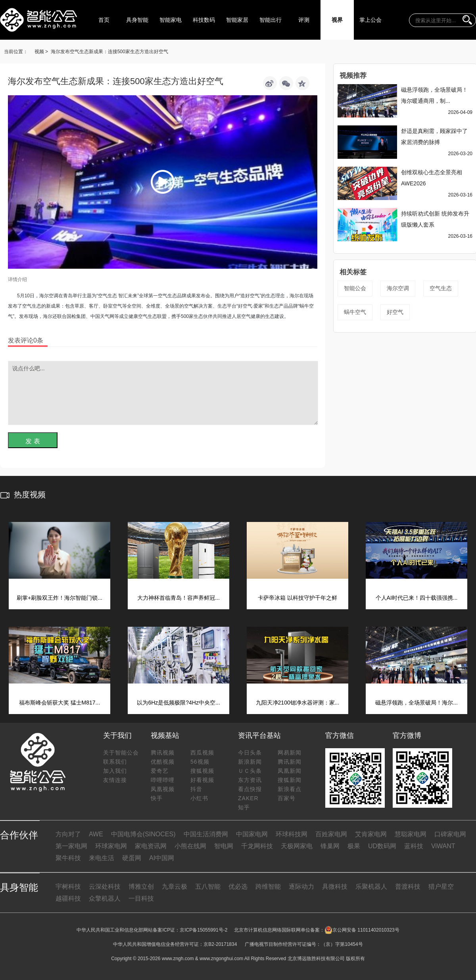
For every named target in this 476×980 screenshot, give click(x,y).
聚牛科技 (68, 858)
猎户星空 (441, 887)
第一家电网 (71, 846)
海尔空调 (398, 288)
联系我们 (115, 762)
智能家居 (237, 20)
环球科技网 (292, 834)
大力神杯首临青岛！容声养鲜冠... (178, 598)
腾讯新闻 (290, 762)
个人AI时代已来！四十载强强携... (417, 598)
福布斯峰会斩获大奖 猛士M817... (60, 703)
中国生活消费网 (206, 834)
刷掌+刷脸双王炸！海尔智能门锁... (59, 598)
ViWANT (443, 846)
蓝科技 (414, 846)
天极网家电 (297, 846)
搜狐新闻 (290, 780)
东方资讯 (250, 780)
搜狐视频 (202, 771)
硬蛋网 (132, 858)
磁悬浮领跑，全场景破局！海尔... (416, 703)
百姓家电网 (331, 834)
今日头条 (250, 753)
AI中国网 (162, 858)
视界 (337, 20)
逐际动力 (301, 887)
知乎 (244, 807)
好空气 (395, 312)
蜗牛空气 (355, 312)
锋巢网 (330, 846)
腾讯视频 (163, 753)
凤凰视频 (163, 789)
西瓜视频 (202, 753)
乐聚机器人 (371, 887)
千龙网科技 (257, 846)
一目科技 (141, 898)
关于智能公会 (121, 753)
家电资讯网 (151, 846)
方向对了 (68, 834)
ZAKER (248, 798)
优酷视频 (163, 762)
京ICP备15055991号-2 (203, 930)
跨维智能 (268, 887)
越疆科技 (68, 898)
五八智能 (208, 887)
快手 (157, 798)
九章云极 (175, 887)
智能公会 (355, 288)
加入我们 (115, 771)
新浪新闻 (250, 762)
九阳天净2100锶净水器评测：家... (298, 703)
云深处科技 (105, 887)
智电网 (224, 846)
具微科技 (335, 887)
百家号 (287, 798)
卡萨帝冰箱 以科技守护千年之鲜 (297, 598)
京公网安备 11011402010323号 (362, 930)
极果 (354, 846)
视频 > (41, 52)
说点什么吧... (163, 393)
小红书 (199, 798)
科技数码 (204, 20)
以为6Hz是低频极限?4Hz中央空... (178, 703)
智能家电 (171, 20)
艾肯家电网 (371, 834)
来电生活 (102, 858)
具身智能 (137, 20)
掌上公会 (370, 20)
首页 (104, 20)
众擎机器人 (105, 898)
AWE (96, 834)
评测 (304, 20)
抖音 (196, 789)
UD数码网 (382, 846)
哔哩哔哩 (163, 780)
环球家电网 (111, 846)
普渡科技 (408, 887)
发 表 (33, 441)
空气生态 (441, 288)
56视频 (200, 762)
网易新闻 (290, 753)
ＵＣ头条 (250, 771)
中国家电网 (252, 834)
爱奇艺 (160, 771)
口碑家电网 (450, 834)
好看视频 (202, 780)
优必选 (238, 887)
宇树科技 (68, 887)
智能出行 (271, 20)
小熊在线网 (190, 846)
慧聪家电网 (411, 834)
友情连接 (115, 780)
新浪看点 (290, 789)
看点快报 (250, 789)
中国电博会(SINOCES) (143, 834)
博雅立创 (141, 887)
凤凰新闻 (290, 771)
